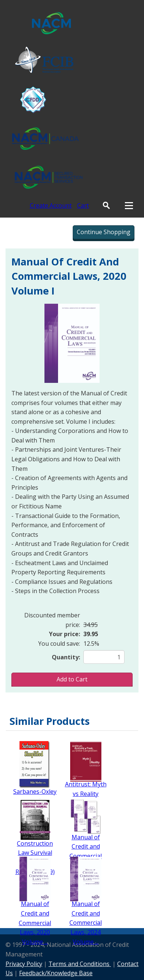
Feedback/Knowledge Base (56, 973)
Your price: (64, 634)
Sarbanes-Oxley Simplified (35, 796)
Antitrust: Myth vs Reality (86, 789)
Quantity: (66, 657)
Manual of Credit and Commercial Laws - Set (86, 851)
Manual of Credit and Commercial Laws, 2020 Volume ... (35, 923)
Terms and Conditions (80, 964)
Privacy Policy (24, 964)
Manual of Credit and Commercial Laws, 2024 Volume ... (86, 923)
